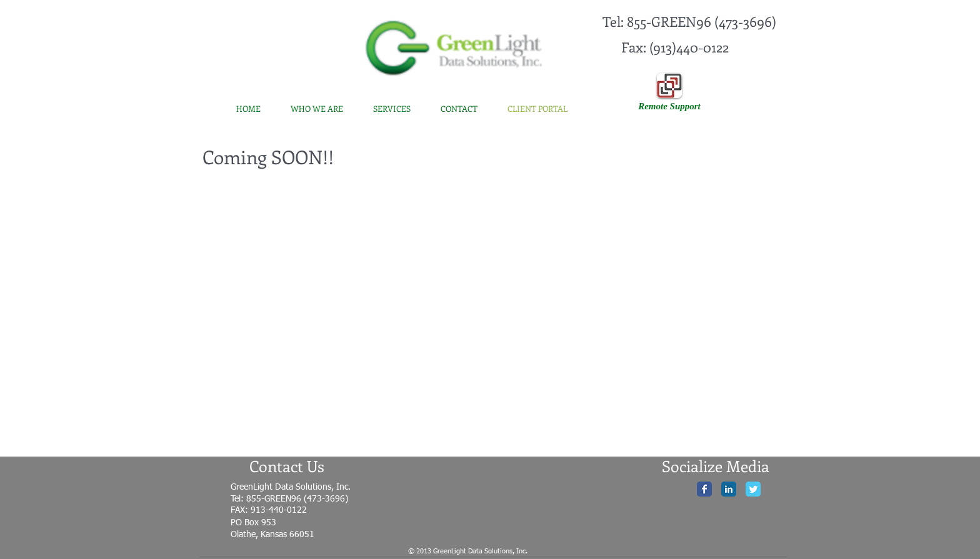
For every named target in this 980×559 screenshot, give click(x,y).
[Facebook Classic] (704, 489)
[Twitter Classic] (753, 489)
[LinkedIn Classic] (729, 489)
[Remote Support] (669, 106)
